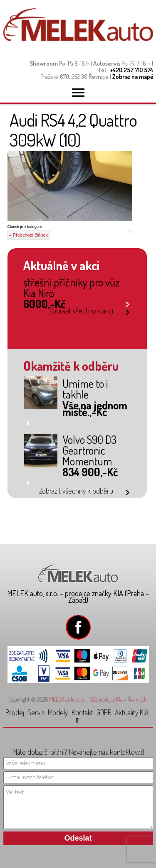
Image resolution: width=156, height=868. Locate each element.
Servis (36, 712)
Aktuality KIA (132, 712)
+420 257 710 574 (131, 70)
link (128, 303)
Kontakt (82, 712)
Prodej (15, 712)
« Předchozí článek (29, 235)
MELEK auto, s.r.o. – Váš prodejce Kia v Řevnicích (98, 699)
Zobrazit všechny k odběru (76, 491)
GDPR (104, 712)
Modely (58, 712)
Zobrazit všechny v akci (81, 311)
